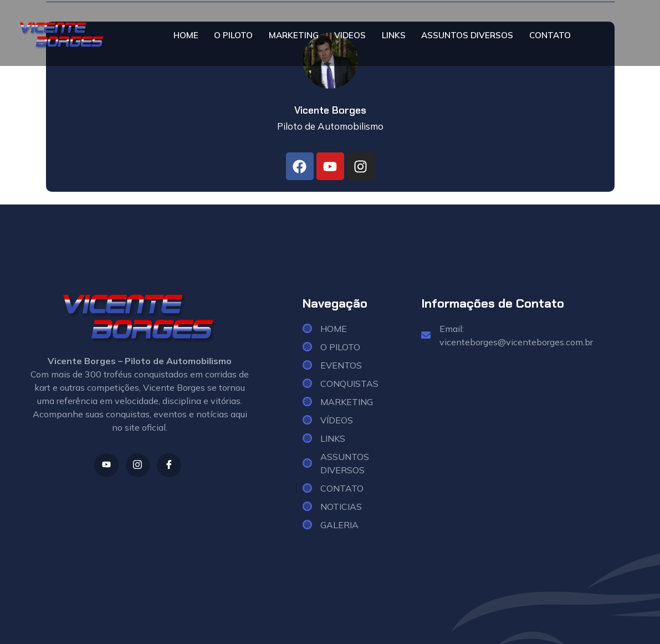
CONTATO (551, 35)
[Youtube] (105, 466)
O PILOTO (232, 35)
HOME (184, 35)
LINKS (392, 35)
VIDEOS (349, 35)
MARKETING (293, 35)
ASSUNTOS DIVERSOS (467, 35)
